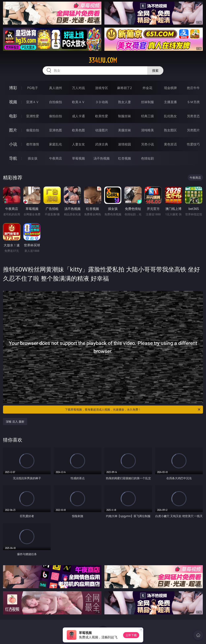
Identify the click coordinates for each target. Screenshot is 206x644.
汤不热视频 (102, 158)
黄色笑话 (170, 144)
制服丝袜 (125, 116)
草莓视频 (78, 158)
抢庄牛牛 (193, 88)
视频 (13, 102)
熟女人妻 (125, 102)
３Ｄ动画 (102, 102)
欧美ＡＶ (78, 102)
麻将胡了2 (124, 88)
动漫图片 (102, 130)
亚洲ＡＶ (33, 102)
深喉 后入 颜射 (15, 422)
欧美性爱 (102, 116)
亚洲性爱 (33, 116)
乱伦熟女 (170, 116)
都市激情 (33, 144)
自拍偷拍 (56, 102)
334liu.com (103, 60)
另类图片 (193, 130)
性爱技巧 (193, 144)
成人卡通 (78, 116)
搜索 (155, 71)
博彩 (13, 88)
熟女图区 (170, 130)
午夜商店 (56, 158)
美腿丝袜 (125, 130)
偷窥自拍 (33, 130)
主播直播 (170, 102)
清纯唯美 (147, 130)
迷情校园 (125, 144)
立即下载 (131, 635)
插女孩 (33, 158)
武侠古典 (102, 144)
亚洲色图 (56, 130)
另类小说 (147, 144)
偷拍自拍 (56, 116)
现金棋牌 (170, 88)
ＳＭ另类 (193, 102)
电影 (13, 116)
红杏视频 (125, 158)
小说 (13, 144)
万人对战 (78, 88)
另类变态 (193, 116)
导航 (13, 158)
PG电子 (32, 88)
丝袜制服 (147, 102)
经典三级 (147, 116)
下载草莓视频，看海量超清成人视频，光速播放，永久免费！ (133, 410)
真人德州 (56, 88)
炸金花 (147, 88)
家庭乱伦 (56, 144)
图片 (13, 130)
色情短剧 (147, 158)
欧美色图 (78, 130)
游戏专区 (102, 88)
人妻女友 (78, 144)
